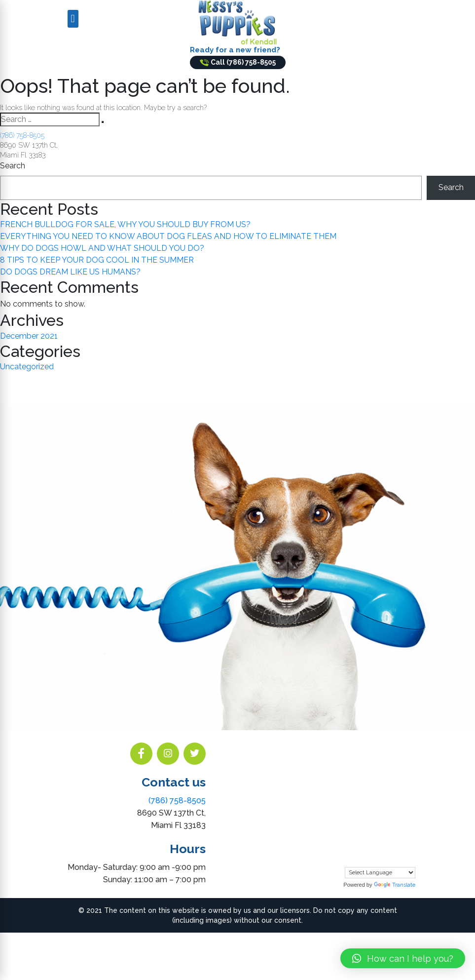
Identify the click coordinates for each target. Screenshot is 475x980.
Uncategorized (27, 367)
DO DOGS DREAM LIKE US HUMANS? (70, 272)
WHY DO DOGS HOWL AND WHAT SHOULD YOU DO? (102, 248)
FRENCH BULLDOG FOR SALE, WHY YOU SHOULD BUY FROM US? (125, 224)
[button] (403, 958)
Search (13, 166)
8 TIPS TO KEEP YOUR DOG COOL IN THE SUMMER (97, 260)
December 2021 (29, 336)
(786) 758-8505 (22, 135)
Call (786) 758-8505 (238, 62)
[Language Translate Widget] (380, 873)
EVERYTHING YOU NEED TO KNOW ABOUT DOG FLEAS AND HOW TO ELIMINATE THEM (168, 236)
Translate (395, 885)
